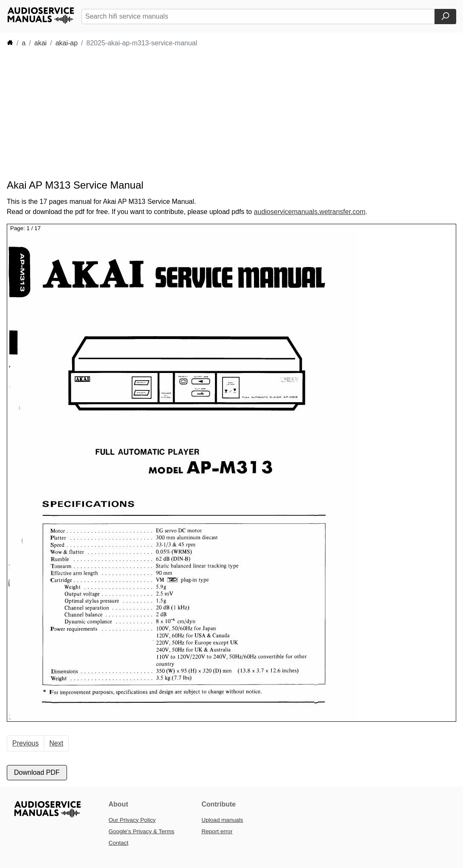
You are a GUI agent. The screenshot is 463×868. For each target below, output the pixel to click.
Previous (25, 743)
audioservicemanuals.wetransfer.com (310, 212)
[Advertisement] (161, 114)
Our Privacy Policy (132, 820)
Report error (217, 831)
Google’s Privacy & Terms (141, 831)
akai (40, 43)
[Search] (445, 17)
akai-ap (67, 43)
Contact (119, 843)
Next (56, 743)
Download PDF (37, 772)
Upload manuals (222, 820)
